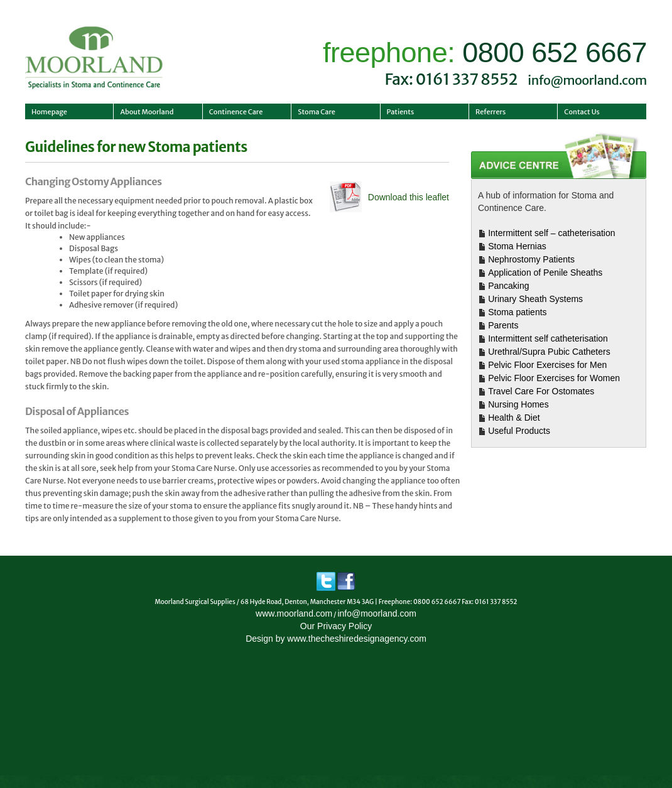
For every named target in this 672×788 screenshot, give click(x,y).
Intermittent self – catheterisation (551, 233)
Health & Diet (514, 418)
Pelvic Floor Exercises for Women (554, 378)
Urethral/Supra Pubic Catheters (549, 352)
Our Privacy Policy (336, 626)
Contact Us (582, 112)
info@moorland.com (587, 80)
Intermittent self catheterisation (548, 338)
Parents (503, 325)
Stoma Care (317, 112)
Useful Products (519, 431)
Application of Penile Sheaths (545, 273)
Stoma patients (517, 312)
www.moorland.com (294, 613)
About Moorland (147, 112)
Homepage (49, 112)
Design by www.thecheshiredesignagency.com (336, 639)
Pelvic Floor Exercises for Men (547, 365)
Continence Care (236, 112)
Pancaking (508, 286)
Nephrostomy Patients (531, 259)
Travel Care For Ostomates (541, 391)
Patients (401, 112)
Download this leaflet (409, 197)
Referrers (490, 112)
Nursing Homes (518, 404)
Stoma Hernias (517, 246)
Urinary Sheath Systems (535, 299)
